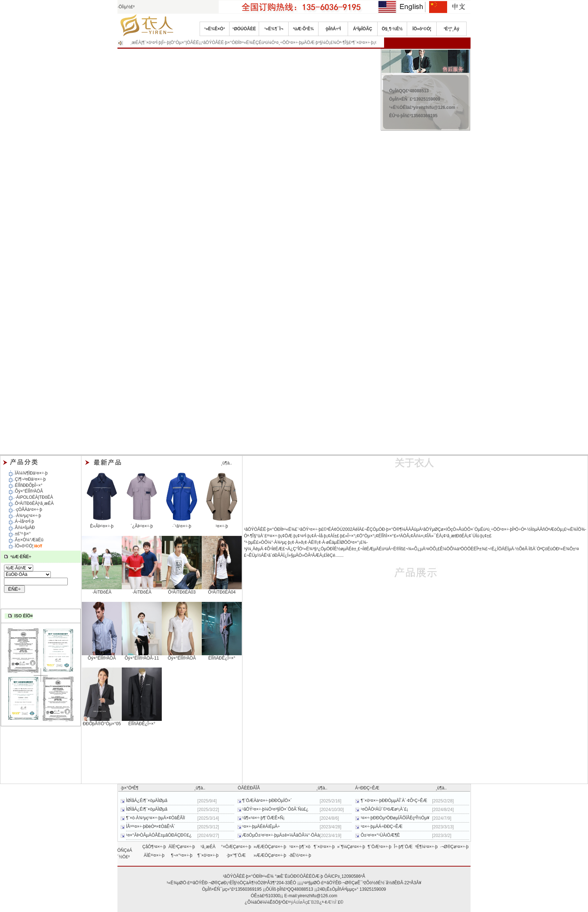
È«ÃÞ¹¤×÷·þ (102, 524)
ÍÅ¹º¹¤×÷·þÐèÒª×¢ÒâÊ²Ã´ (151, 827)
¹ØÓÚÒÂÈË (244, 29)
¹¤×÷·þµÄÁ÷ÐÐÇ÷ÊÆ (382, 827)
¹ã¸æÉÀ (208, 847)
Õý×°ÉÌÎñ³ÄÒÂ (29, 491)
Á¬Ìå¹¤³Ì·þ (24, 521)
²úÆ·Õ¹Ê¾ (303, 29)
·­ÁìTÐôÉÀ (102, 590)
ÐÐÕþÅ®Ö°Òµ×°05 (102, 722)
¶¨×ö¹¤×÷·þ (324, 847)
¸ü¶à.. (226, 463)
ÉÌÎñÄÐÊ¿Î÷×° (222, 656)
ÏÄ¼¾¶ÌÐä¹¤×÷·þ (31, 473)
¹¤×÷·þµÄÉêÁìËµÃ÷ (261, 827)
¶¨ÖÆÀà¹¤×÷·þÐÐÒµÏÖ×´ (267, 801)
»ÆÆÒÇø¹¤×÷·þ (270, 847)
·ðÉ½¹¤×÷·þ (300, 855)
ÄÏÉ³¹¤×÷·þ (154, 855)
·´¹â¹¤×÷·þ (182, 524)
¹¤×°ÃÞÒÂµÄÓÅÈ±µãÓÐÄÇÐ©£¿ (159, 835)
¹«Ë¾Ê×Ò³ (215, 29)
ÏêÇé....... (335, 555)
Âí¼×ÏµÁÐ (25, 528)
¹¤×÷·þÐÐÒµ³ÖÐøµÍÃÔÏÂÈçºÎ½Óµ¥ (395, 818)
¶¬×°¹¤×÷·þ (182, 855)
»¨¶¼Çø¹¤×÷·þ (351, 847)
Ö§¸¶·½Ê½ (392, 29)
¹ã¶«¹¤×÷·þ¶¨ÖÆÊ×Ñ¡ (263, 818)
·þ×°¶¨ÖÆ (236, 855)
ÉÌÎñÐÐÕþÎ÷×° (28, 485)
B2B (315, 902)
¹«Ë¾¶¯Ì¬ (274, 29)
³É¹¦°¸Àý (451, 29)
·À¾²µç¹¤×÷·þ (28, 516)
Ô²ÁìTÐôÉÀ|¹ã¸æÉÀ (34, 503)
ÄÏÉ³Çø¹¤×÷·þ (182, 847)
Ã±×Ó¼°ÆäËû (29, 540)
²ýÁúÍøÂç (299, 902)
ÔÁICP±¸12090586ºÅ (345, 876)
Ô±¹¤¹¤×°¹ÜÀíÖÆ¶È (380, 835)
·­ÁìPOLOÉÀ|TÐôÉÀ (34, 497)
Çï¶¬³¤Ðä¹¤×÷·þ (30, 479)
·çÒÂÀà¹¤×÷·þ (28, 510)
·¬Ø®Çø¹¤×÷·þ (455, 847)
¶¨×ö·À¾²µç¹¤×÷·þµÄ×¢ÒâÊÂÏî (156, 818)
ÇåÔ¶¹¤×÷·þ (154, 847)
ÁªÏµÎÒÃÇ (363, 29)
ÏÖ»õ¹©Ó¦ (422, 29)
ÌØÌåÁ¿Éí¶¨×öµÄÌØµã (147, 801)
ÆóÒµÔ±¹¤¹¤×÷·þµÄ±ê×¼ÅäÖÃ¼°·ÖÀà (281, 835)
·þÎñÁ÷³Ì (333, 29)
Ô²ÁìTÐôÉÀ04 (222, 590)
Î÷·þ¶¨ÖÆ (403, 847)
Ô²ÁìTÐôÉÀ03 (182, 590)
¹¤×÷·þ (222, 524)
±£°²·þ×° (23, 534)
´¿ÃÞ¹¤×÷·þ (142, 524)
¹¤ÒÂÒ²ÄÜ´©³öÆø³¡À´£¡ (384, 809)
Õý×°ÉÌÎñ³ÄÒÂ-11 (142, 656)
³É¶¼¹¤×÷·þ (426, 847)
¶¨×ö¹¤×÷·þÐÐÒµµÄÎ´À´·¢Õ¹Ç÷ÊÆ (394, 801)
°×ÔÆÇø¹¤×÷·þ (236, 847)
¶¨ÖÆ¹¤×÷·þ (379, 847)
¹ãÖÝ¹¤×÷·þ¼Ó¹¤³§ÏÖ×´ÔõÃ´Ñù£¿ (275, 809)
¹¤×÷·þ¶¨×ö (300, 847)
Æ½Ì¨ (332, 902)
